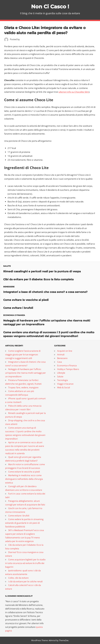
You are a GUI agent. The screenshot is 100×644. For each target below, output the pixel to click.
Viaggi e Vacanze (65, 384)
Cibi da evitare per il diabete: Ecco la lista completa (38, 279)
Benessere (9, 287)
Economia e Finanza (14, 315)
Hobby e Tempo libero (68, 369)
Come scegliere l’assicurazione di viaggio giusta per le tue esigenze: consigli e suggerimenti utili (23, 355)
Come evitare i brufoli (18, 308)
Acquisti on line (65, 351)
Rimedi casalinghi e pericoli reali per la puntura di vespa (42, 271)
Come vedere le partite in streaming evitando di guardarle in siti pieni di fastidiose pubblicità (24, 523)
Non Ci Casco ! (50, 6)
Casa (60, 362)
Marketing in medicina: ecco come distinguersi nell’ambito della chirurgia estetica (24, 479)
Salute (7, 266)
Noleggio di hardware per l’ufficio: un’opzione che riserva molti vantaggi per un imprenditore (26, 373)
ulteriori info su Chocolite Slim (74, 92)
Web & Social (64, 387)
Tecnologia (63, 380)
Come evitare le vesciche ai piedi (26, 300)
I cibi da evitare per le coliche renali (25, 582)
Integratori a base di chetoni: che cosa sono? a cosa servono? (45, 292)
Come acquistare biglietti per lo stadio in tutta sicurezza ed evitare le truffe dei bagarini (25, 563)
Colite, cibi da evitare (18, 578)
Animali (61, 355)
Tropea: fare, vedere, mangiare (23, 387)
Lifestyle (61, 373)
